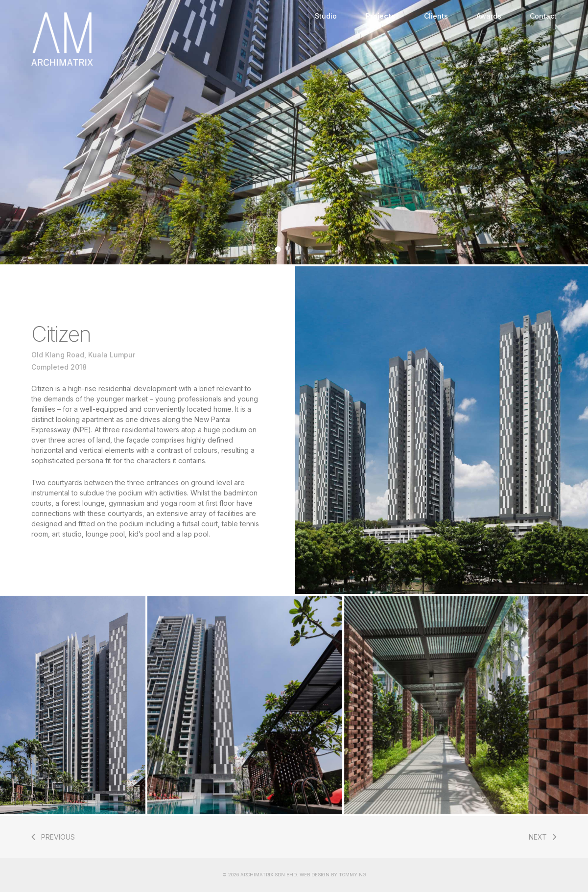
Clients (436, 16)
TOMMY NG (353, 875)
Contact (543, 16)
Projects (380, 16)
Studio (326, 16)
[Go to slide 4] (310, 249)
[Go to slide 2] (289, 249)
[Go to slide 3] (300, 249)
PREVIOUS (58, 837)
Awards (489, 16)
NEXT (538, 837)
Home (166, 39)
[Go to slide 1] (278, 249)
